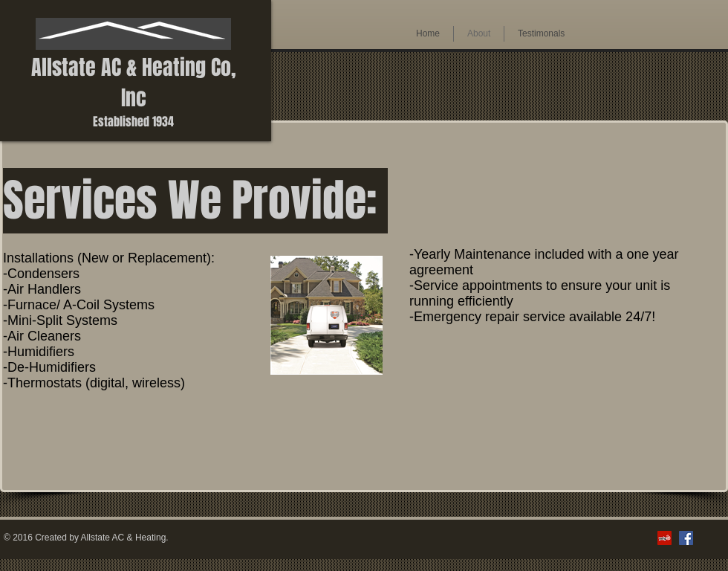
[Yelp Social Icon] (664, 538)
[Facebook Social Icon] (686, 538)
